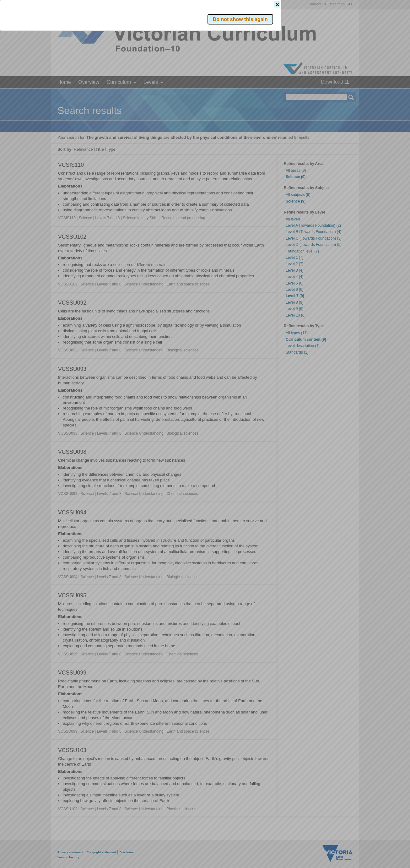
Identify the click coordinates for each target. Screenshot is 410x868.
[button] (340, 94)
